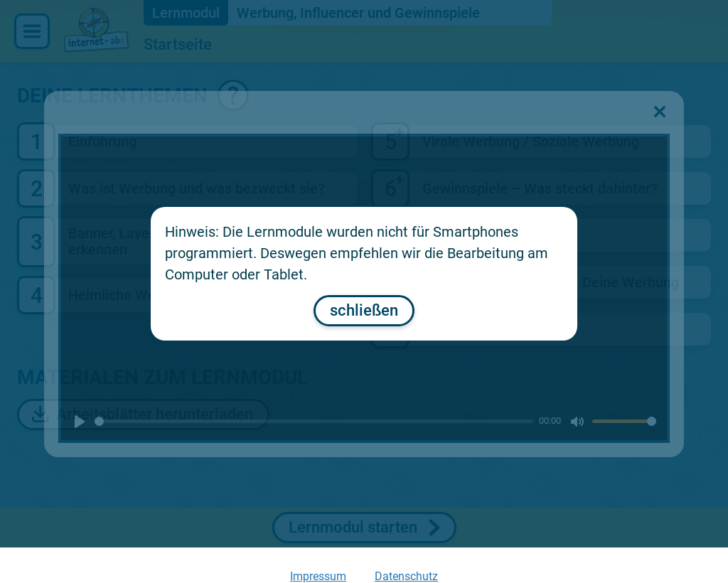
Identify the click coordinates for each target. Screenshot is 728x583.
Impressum (318, 576)
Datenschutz (406, 576)
